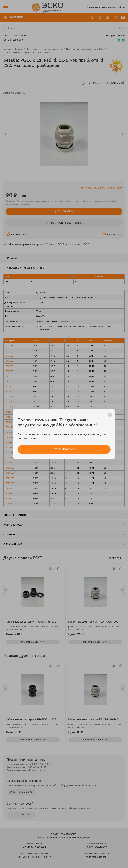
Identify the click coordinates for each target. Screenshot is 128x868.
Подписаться (64, 449)
